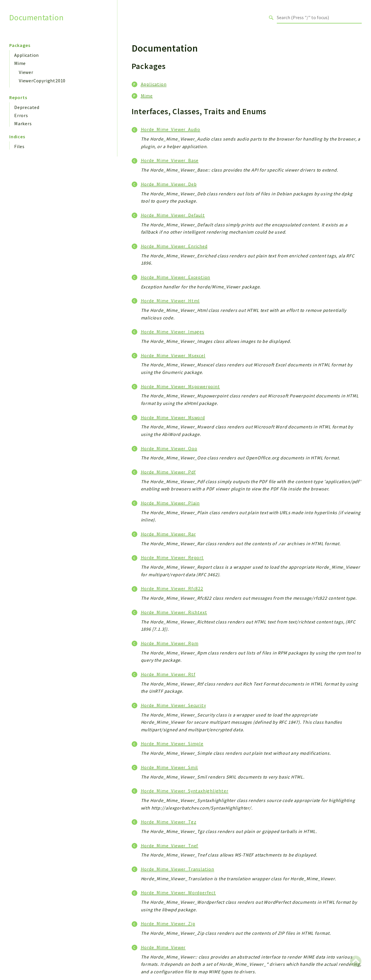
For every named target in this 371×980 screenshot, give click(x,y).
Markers (23, 123)
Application (26, 55)
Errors (21, 115)
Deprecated (27, 107)
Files (19, 146)
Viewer (26, 72)
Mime (20, 63)
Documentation (36, 18)
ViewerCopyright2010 (42, 81)
